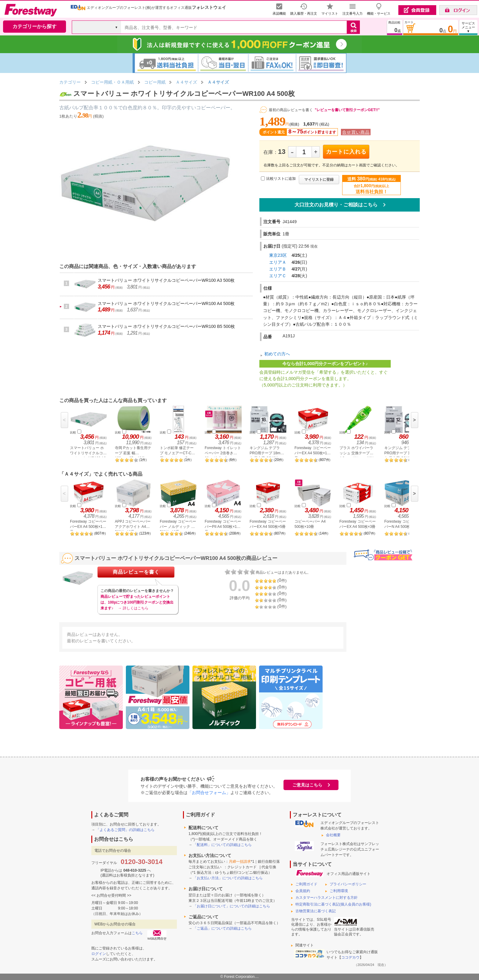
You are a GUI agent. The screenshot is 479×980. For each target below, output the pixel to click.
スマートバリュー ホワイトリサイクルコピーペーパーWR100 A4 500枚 (166, 303)
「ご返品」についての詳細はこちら (222, 928)
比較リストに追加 (281, 179)
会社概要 (333, 835)
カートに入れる (346, 152)
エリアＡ (278, 262)
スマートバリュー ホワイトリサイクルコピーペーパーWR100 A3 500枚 (166, 280)
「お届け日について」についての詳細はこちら (232, 906)
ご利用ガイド (306, 884)
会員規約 (303, 891)
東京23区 (278, 255)
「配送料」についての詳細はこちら (222, 845)
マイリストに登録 (319, 180)
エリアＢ (278, 269)
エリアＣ (278, 276)
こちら (137, 933)
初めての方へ (277, 354)
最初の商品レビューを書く (291, 110)
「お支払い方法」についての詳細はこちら (228, 878)
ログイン (99, 954)
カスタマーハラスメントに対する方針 (327, 898)
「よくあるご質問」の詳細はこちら (125, 830)
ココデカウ (350, 957)
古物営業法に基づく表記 (316, 911)
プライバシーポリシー (348, 884)
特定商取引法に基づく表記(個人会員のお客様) (333, 904)
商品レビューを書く (136, 572)
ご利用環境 (339, 891)
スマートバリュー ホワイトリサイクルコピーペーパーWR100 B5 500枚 (166, 326)
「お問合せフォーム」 (209, 793)
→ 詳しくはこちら (133, 608)
